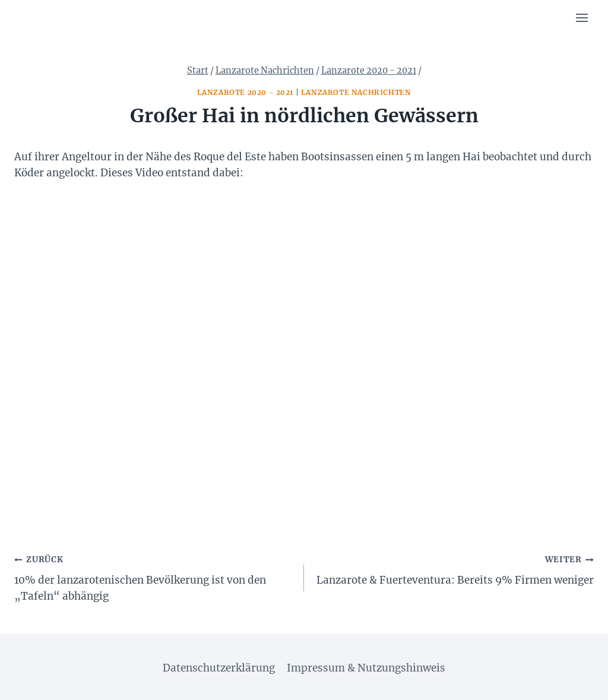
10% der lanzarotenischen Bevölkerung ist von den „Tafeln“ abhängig (154, 577)
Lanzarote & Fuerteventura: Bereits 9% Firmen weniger (454, 569)
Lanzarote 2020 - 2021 (246, 92)
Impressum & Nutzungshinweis (366, 668)
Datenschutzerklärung (219, 668)
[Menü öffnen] (582, 18)
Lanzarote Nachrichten (356, 92)
